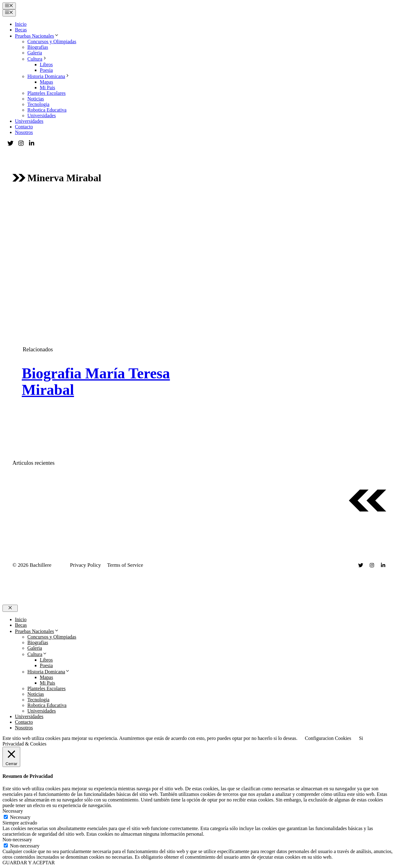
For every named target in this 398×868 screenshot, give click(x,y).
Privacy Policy (86, 565)
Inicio (21, 24)
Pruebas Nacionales (37, 36)
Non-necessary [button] (17, 840)
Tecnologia (38, 104)
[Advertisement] (199, 244)
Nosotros (24, 132)
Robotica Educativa (47, 110)
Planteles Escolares (46, 93)
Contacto (24, 127)
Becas (21, 30)
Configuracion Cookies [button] (328, 738)
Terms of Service (125, 565)
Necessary (20, 817)
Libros (46, 65)
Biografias (38, 47)
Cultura (37, 59)
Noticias (36, 99)
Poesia (46, 70)
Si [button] (361, 738)
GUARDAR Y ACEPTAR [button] (29, 863)
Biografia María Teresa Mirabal (96, 381)
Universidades (42, 115)
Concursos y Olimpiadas (52, 42)
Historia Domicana (49, 76)
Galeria (35, 53)
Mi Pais (47, 88)
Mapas (46, 82)
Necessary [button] (13, 811)
